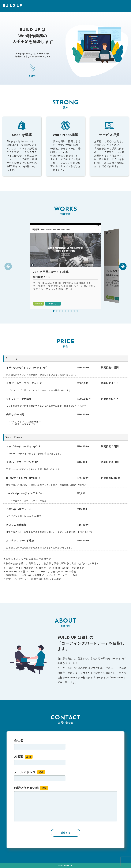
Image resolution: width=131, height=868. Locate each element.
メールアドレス (29, 772)
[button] (123, 266)
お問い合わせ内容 (31, 788)
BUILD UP (12, 6)
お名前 (23, 756)
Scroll (33, 70)
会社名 (19, 740)
